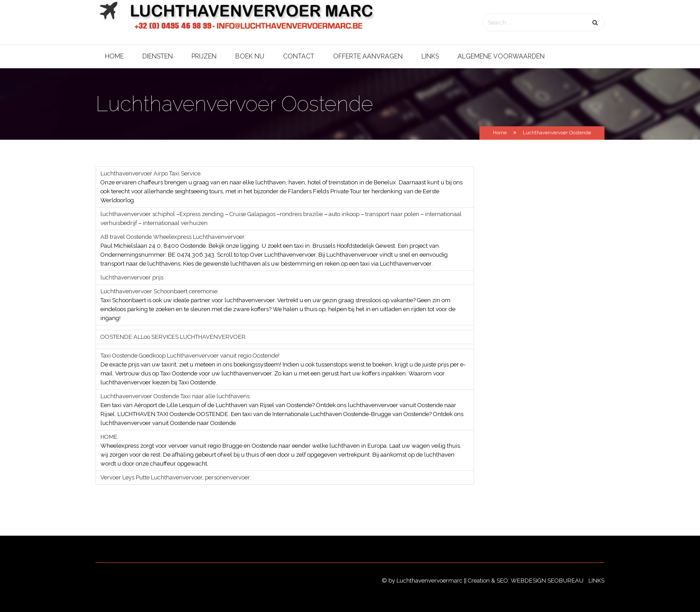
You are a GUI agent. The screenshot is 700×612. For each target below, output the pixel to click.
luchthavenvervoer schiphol (138, 214)
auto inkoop (344, 214)
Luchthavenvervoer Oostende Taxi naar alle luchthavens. (176, 396)
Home (114, 56)
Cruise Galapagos (252, 214)
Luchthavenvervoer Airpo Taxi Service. (151, 173)
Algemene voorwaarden (501, 56)
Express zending (202, 214)
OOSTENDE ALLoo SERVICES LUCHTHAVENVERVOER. (174, 337)
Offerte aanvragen (368, 56)
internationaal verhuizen (175, 223)
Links (430, 56)
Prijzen (204, 56)
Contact (299, 56)
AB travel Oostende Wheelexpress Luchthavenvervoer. (173, 237)
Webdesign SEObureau (548, 581)
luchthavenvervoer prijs (132, 277)
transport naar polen (392, 214)
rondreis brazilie (301, 214)
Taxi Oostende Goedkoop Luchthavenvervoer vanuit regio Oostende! (190, 356)
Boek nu (250, 56)
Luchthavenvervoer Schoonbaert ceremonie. (160, 291)
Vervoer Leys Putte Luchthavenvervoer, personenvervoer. (176, 477)
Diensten (158, 56)
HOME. (110, 437)
